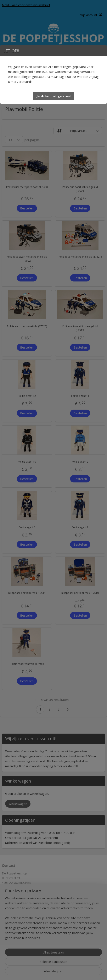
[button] (53, 96)
